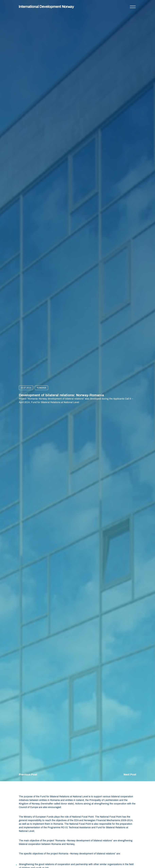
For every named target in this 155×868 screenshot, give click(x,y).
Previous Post (28, 774)
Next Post (130, 774)
